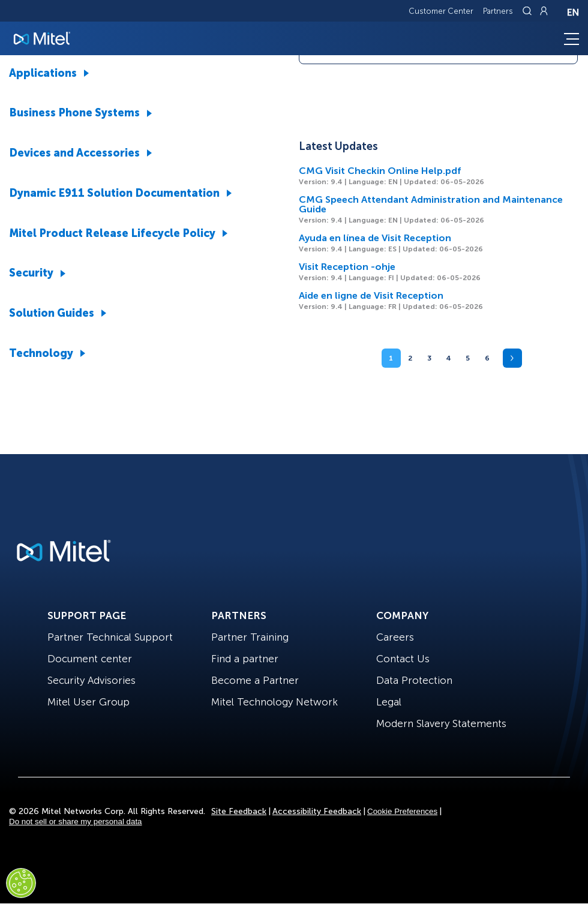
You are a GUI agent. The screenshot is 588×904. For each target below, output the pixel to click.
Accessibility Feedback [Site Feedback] (317, 811)
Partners (498, 11)
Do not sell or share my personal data (76, 822)
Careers (395, 637)
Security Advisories (91, 680)
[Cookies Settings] (21, 883)
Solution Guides (52, 313)
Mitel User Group (88, 702)
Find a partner (245, 659)
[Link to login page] (544, 11)
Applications (43, 73)
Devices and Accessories (74, 153)
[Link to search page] (529, 11)
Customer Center (441, 11)
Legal (389, 702)
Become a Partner (255, 680)
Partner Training (250, 637)
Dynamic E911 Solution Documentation (114, 193)
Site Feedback (239, 811)
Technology (41, 353)
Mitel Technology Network (274, 702)
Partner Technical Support (110, 637)
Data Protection (414, 680)
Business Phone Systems (74, 113)
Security (31, 273)
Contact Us (403, 659)
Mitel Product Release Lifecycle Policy (112, 233)
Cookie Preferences (402, 811)
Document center (90, 659)
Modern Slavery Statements (441, 723)
